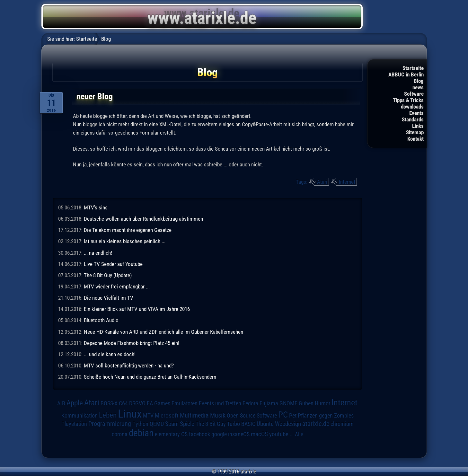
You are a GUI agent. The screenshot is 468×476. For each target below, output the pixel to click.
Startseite (413, 68)
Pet (293, 416)
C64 (123, 403)
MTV (148, 415)
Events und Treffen (220, 403)
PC (283, 415)
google (219, 434)
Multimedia (194, 415)
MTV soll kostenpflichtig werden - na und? (129, 366)
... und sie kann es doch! (110, 354)
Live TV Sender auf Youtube (113, 264)
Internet (347, 182)
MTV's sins (96, 207)
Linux (130, 414)
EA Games (159, 403)
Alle (299, 434)
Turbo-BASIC (241, 424)
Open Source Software (252, 416)
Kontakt (415, 139)
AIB (61, 403)
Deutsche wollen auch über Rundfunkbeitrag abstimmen (143, 219)
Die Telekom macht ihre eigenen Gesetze (128, 230)
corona (120, 434)
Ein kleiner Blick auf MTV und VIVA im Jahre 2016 (137, 309)
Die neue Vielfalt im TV (109, 298)
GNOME (288, 403)
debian (141, 433)
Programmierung (110, 424)
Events (416, 113)
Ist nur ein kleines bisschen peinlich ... (125, 241)
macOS (259, 434)
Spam (172, 424)
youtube (279, 434)
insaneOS (239, 434)
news (418, 87)
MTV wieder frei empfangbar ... (117, 286)
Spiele (187, 424)
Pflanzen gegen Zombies (326, 416)
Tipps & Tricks (408, 100)
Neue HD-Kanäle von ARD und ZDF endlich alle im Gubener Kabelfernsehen (163, 332)
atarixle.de (316, 424)
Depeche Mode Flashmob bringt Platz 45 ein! (132, 343)
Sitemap (415, 132)
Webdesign (288, 424)
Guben (306, 403)
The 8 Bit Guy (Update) (108, 275)
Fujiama (269, 403)
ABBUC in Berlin (406, 75)
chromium (342, 424)
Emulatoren (185, 403)
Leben (108, 415)
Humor (322, 403)
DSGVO (137, 403)
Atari (322, 182)
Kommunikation (79, 415)
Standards (413, 119)
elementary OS (171, 434)
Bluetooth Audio (101, 320)
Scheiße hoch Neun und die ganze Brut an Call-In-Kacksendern (150, 377)
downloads (412, 107)
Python (140, 424)
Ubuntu (265, 424)
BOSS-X (109, 403)
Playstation (74, 424)
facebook (199, 434)
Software (414, 94)
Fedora (250, 403)
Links (418, 126)
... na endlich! (98, 253)
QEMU (157, 424)
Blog (419, 81)
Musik (218, 415)
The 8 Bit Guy (211, 424)
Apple (75, 403)
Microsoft (167, 415)
